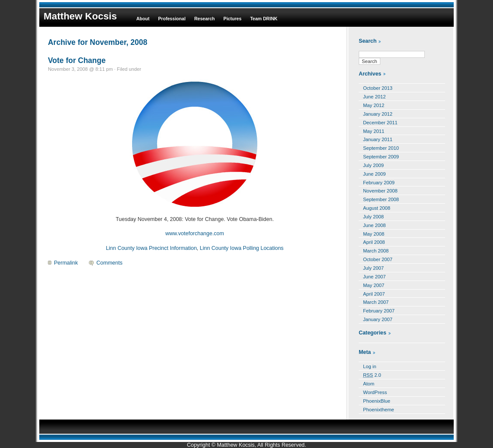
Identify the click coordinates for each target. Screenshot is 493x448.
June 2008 (374, 225)
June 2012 (374, 97)
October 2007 (378, 259)
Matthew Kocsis (80, 16)
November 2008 (380, 191)
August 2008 (377, 208)
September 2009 (381, 157)
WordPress (375, 392)
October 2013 (378, 88)
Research (205, 19)
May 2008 (374, 234)
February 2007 (379, 311)
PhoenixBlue (377, 401)
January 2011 (378, 139)
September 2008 (381, 199)
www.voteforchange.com (195, 233)
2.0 (372, 375)
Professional (172, 19)
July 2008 (373, 217)
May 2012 (374, 105)
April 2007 (374, 294)
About (143, 19)
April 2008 (374, 242)
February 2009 (379, 183)
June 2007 (374, 277)
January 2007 (378, 319)
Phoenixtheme (379, 410)
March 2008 (376, 251)
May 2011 (374, 131)
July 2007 (373, 268)
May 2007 (374, 285)
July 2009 (373, 165)
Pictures (233, 19)
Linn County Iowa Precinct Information (151, 248)
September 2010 (381, 148)
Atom (369, 384)
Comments (109, 263)
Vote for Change (77, 60)
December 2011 (380, 123)
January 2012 (378, 114)
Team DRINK (264, 19)
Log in (370, 366)
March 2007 (376, 302)
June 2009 (374, 174)
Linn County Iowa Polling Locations (242, 248)
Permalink (66, 263)
